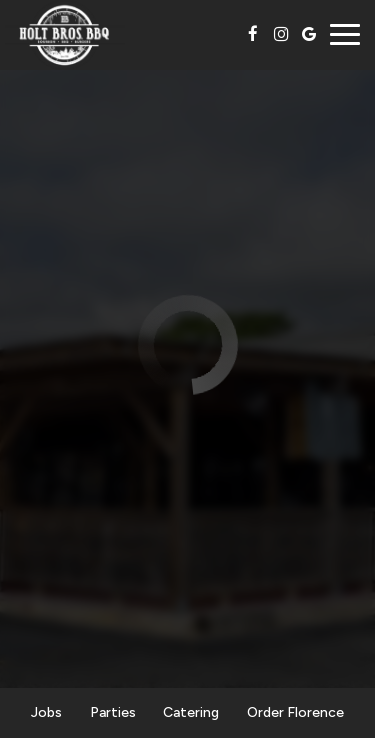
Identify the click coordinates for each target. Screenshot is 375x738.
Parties (113, 712)
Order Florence (295, 712)
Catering (191, 712)
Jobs (46, 712)
